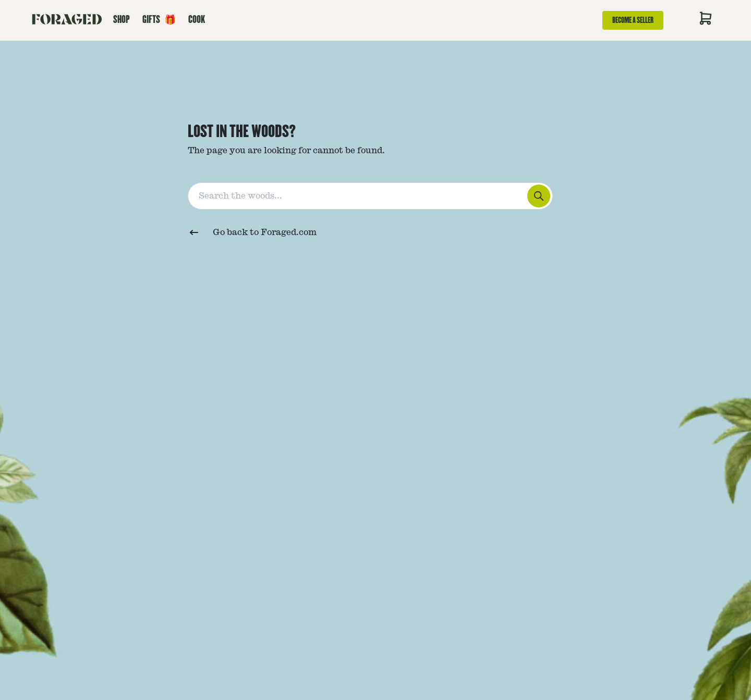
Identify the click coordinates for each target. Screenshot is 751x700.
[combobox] (375, 194)
